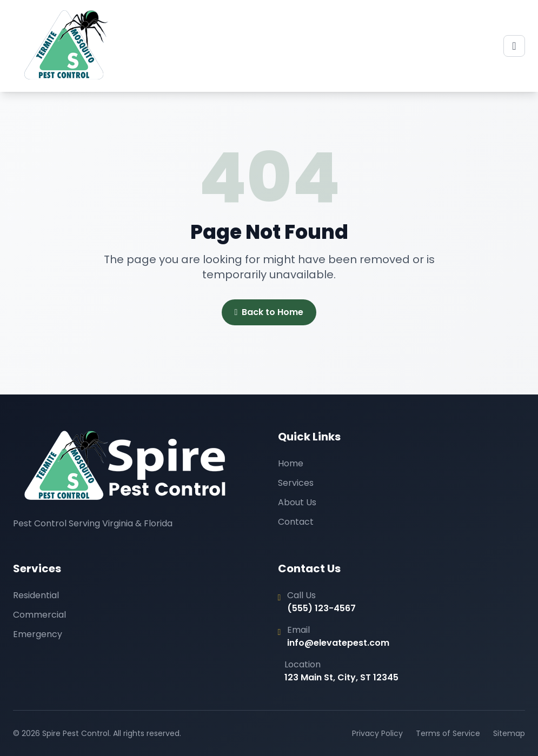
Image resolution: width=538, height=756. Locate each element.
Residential (36, 595)
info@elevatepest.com (338, 643)
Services (296, 483)
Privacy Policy (377, 733)
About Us (297, 502)
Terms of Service (448, 733)
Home (291, 463)
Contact (296, 522)
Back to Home (269, 312)
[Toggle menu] (514, 46)
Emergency (38, 634)
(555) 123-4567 (321, 608)
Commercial (39, 615)
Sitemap (509, 733)
